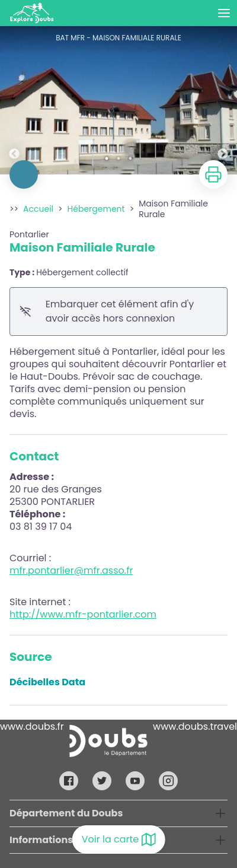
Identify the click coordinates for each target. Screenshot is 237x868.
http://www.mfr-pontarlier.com (83, 614)
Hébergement (96, 209)
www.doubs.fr (32, 726)
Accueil (38, 209)
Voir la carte (119, 840)
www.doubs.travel (195, 726)
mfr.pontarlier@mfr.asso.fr (71, 570)
